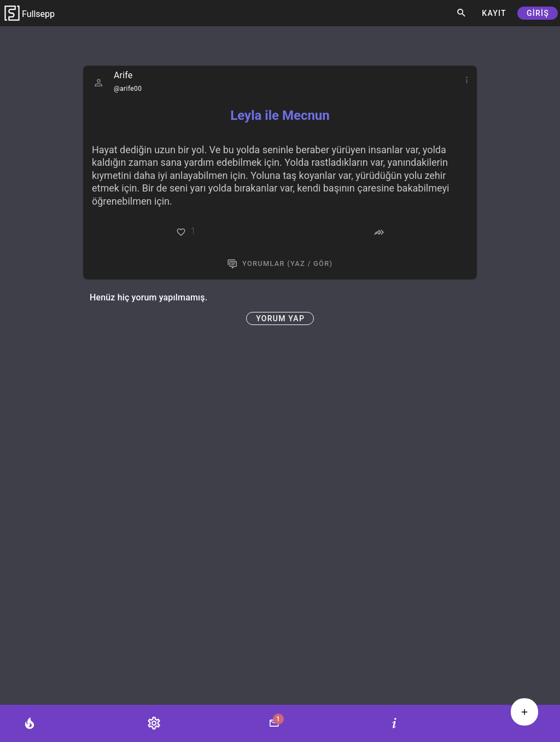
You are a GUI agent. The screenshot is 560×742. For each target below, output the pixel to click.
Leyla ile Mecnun (280, 115)
